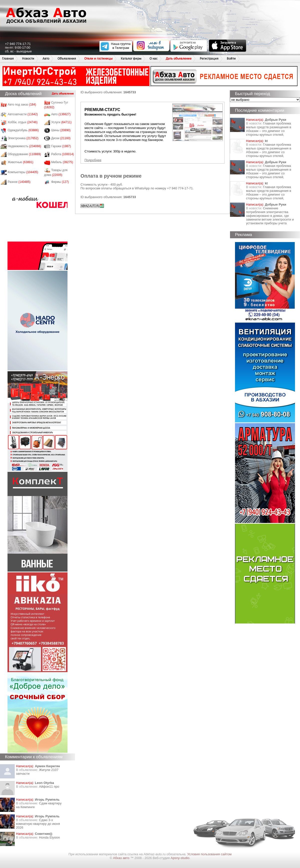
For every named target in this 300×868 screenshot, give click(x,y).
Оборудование (24, 154)
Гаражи (61, 146)
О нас (153, 59)
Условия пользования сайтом (209, 854)
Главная (8, 59)
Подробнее (93, 160)
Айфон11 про (49, 787)
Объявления (67, 59)
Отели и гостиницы (98, 59)
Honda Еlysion (49, 837)
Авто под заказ (22, 105)
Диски (61, 138)
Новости (28, 59)
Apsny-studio (180, 858)
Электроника (23, 138)
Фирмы (60, 182)
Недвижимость (24, 146)
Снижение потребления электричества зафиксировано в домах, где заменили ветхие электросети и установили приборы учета (270, 216)
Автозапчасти (23, 114)
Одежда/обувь (23, 130)
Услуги (61, 122)
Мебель (62, 162)
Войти (231, 59)
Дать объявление (179, 59)
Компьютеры (23, 172)
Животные (21, 162)
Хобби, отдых (23, 122)
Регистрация (209, 59)
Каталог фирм (131, 59)
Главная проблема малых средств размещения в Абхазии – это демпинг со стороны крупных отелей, (269, 129)
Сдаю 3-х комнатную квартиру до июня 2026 (38, 824)
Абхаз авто (122, 858)
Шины (61, 130)
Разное (19, 182)
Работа (63, 154)
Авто (46, 59)
